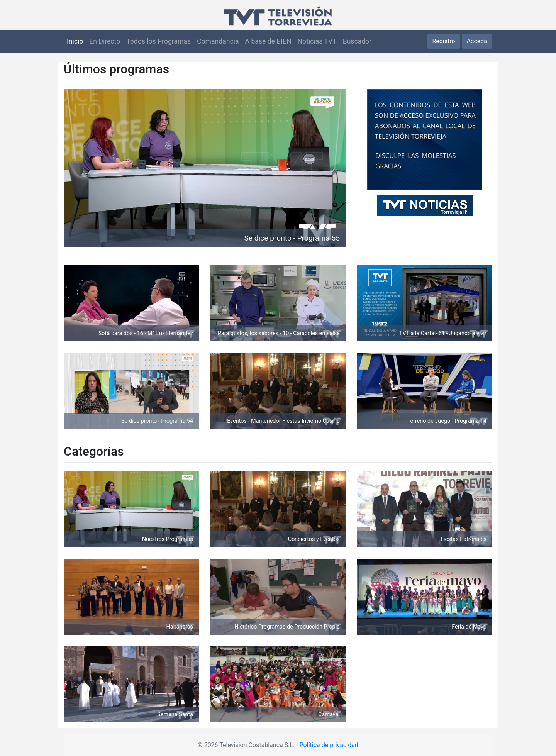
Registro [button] (443, 41)
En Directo (105, 41)
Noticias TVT (317, 41)
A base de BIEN (268, 41)
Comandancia (218, 41)
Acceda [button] (477, 41)
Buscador (357, 41)
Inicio (75, 41)
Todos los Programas (158, 41)
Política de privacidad (329, 745)
